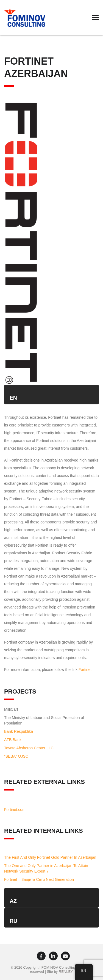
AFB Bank (13, 740)
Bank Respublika (19, 731)
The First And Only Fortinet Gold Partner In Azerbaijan (50, 857)
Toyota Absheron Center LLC (29, 748)
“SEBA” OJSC (16, 756)
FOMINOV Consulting (59, 967)
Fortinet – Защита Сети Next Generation (39, 879)
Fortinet (85, 670)
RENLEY (66, 972)
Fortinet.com (15, 810)
